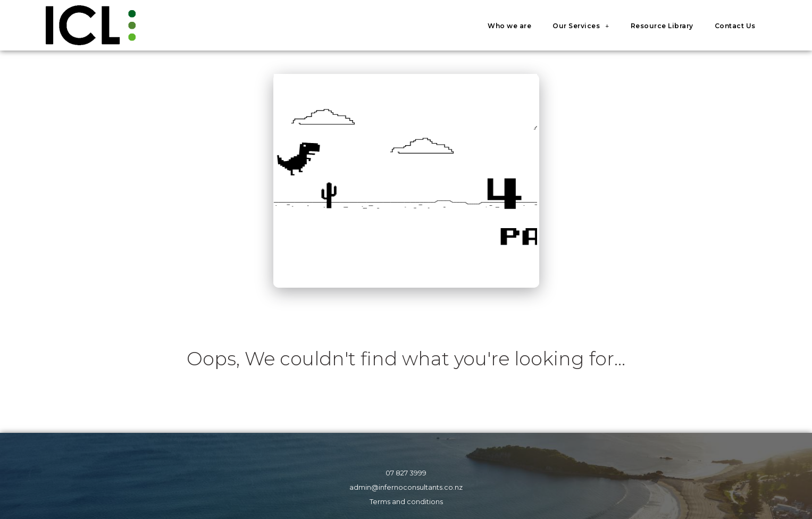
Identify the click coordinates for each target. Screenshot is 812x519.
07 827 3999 (406, 473)
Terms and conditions (406, 502)
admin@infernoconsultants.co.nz (406, 487)
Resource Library (662, 26)
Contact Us (735, 26)
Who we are (509, 26)
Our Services (581, 26)
